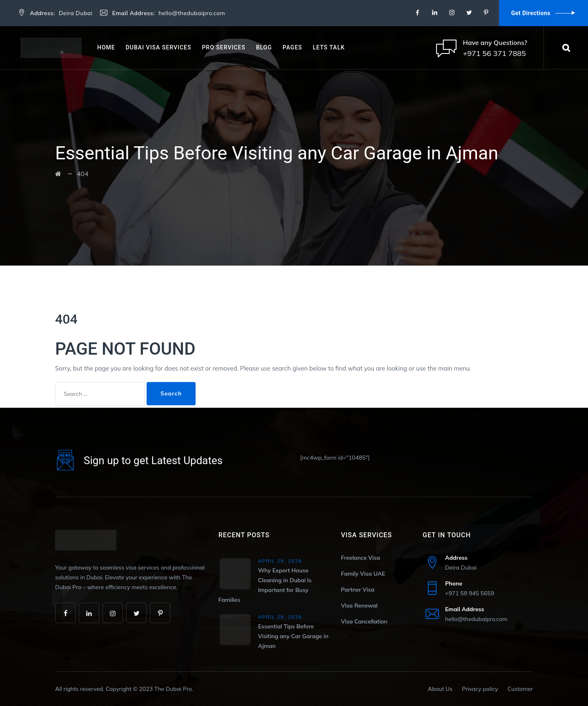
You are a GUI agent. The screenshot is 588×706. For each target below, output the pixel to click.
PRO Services (223, 47)
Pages (292, 47)
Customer (520, 689)
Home (106, 47)
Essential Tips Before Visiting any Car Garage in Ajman (293, 636)
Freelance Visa (361, 558)
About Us (440, 689)
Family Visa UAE (363, 574)
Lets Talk (329, 47)
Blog (264, 47)
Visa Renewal (359, 605)
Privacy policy (480, 689)
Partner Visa (358, 590)
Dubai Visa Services (159, 47)
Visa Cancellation (364, 621)
